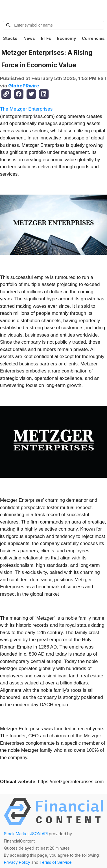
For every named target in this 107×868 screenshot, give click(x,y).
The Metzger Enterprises (26, 109)
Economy (66, 38)
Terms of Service (56, 862)
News (29, 38)
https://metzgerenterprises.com (71, 782)
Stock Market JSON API (26, 834)
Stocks (10, 38)
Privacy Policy (17, 862)
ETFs (46, 38)
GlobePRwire (24, 86)
